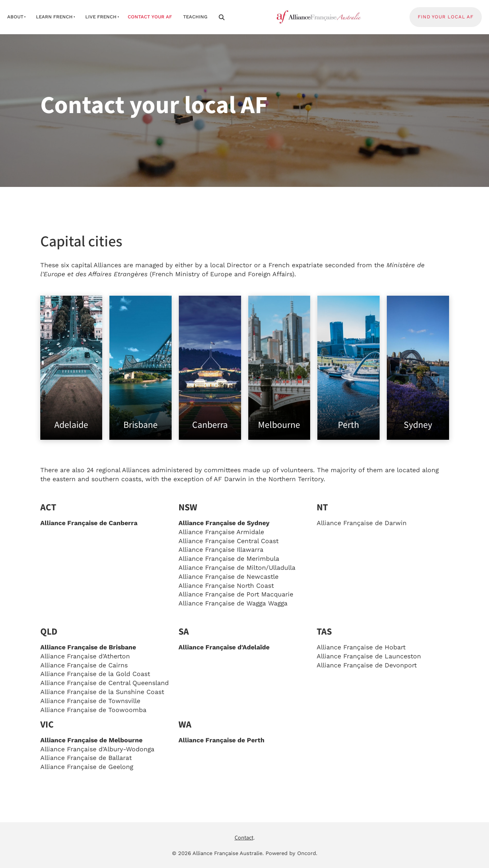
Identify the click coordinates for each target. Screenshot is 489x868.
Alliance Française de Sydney (224, 523)
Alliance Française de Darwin (362, 523)
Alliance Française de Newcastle (228, 577)
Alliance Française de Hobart (361, 647)
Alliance (228, 541)
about (15, 17)
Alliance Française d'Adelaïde (224, 647)
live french (101, 17)
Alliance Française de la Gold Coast (95, 674)
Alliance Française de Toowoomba (93, 710)
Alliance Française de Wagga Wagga (233, 603)
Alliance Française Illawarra (221, 550)
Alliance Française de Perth (221, 740)
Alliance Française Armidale (221, 532)
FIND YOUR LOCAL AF (437, 11)
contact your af (150, 17)
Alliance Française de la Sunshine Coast (102, 692)
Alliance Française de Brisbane (88, 647)
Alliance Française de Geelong (87, 767)
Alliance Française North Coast (226, 586)
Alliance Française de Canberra (89, 523)
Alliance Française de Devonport (367, 665)
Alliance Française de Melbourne (91, 740)
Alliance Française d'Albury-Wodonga (97, 749)
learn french (54, 17)
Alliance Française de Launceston (369, 656)
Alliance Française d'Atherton (85, 656)
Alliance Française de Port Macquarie (236, 594)
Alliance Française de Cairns (84, 665)
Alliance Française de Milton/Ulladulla (237, 568)
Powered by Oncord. (291, 853)
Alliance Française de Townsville (90, 701)
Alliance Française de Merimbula (229, 559)
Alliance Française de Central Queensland (105, 683)
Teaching (195, 17)
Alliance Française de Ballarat (86, 758)
